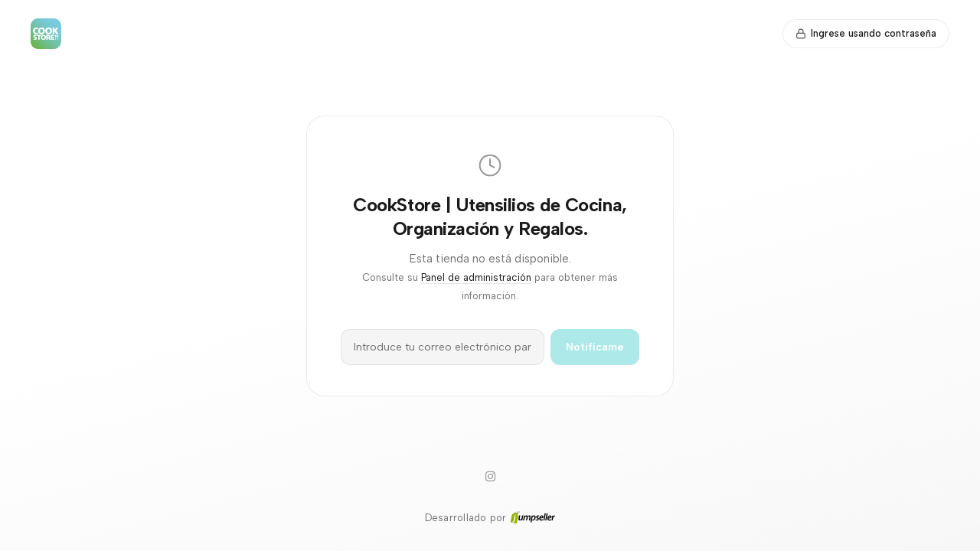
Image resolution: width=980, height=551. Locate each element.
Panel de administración (476, 277)
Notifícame (595, 347)
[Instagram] (490, 477)
